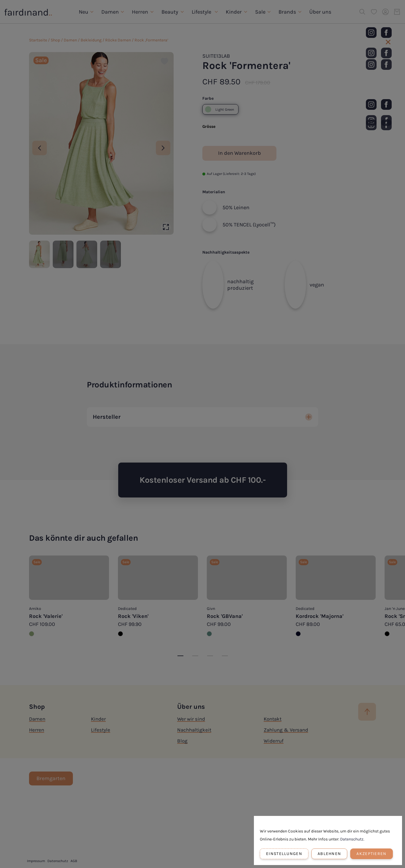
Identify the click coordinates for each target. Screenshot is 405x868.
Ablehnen (329, 854)
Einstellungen (284, 854)
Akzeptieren (371, 854)
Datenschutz (352, 839)
